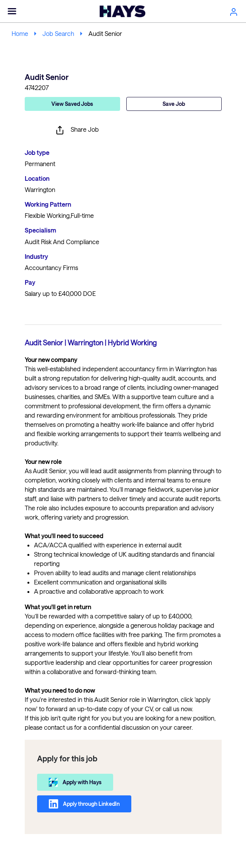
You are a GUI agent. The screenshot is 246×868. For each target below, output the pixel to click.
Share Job (77, 130)
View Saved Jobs (72, 104)
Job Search (58, 33)
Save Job (174, 104)
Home (20, 33)
